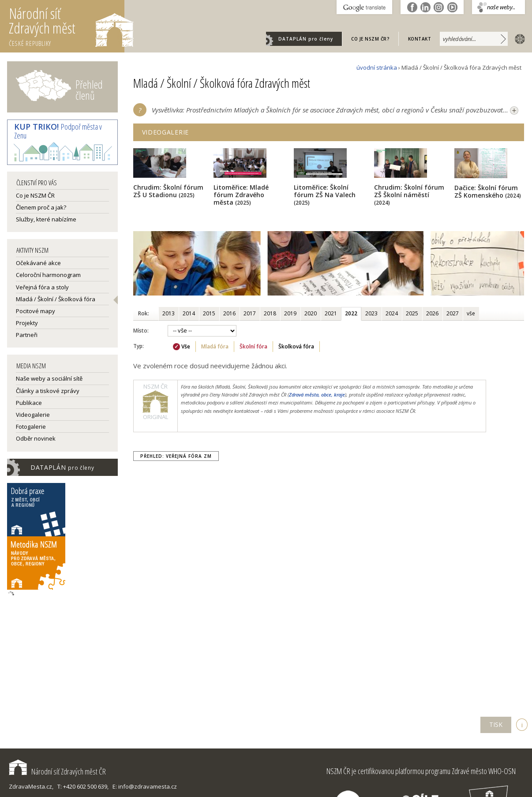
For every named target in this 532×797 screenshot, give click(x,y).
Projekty (27, 323)
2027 (453, 313)
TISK (496, 724)
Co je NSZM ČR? (370, 39)
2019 (290, 313)
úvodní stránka (377, 67)
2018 (270, 313)
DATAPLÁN (306, 39)
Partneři (27, 335)
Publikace (29, 403)
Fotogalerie (31, 427)
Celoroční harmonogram (48, 275)
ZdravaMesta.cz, (31, 786)
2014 (189, 313)
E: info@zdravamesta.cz (145, 786)
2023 (371, 313)
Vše (186, 346)
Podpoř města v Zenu (58, 131)
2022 (351, 313)
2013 (169, 313)
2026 (432, 313)
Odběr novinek (36, 438)
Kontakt (420, 39)
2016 (229, 313)
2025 (412, 313)
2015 (209, 313)
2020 (311, 313)
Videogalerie (33, 415)
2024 (392, 313)
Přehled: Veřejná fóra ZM (176, 456)
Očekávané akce (38, 263)
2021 (331, 313)
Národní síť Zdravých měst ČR (57, 771)
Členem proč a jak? (41, 207)
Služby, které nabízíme (46, 219)
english (518, 38)
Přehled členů (89, 90)
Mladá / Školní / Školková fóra (56, 299)
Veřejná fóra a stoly (42, 287)
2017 (250, 313)
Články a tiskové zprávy (48, 391)
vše (471, 313)
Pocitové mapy (36, 311)
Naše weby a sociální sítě (49, 378)
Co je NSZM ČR (35, 195)
